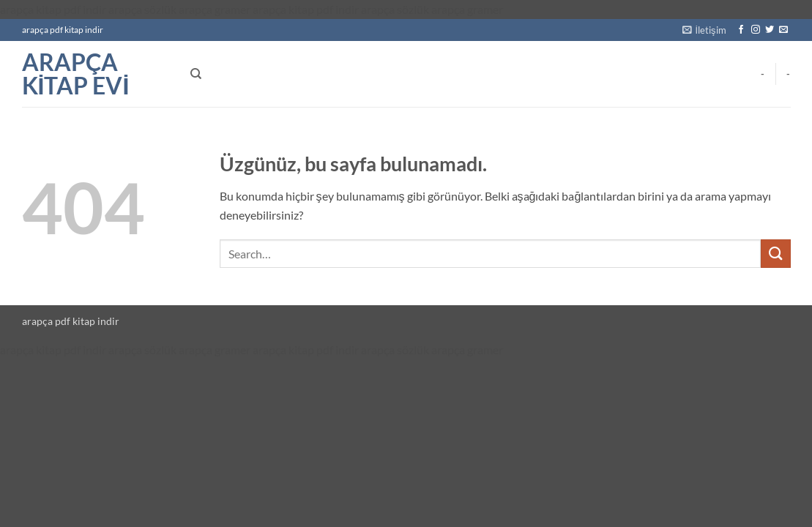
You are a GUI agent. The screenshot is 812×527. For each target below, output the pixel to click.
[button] (704, 30)
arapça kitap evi (76, 74)
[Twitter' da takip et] (770, 30)
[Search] (196, 74)
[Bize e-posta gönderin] (783, 30)
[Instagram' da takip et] (756, 30)
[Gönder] (775, 254)
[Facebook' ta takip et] (741, 30)
